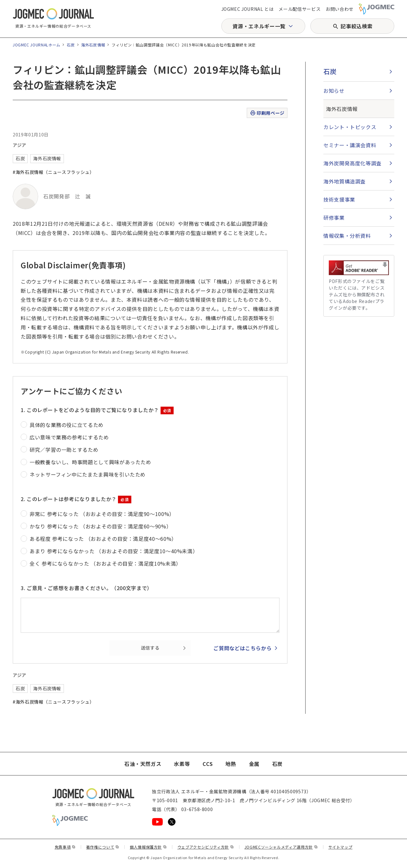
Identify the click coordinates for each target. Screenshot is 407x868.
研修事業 (334, 217)
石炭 (71, 45)
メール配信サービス (300, 9)
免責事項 (65, 847)
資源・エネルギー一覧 (259, 26)
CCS (208, 764)
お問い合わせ (340, 9)
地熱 (231, 764)
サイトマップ (341, 847)
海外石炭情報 (93, 45)
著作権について (103, 847)
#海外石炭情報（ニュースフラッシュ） (54, 172)
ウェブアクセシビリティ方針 (206, 847)
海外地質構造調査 (345, 181)
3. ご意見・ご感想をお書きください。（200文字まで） (86, 588)
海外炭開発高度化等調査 (352, 163)
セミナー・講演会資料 (350, 145)
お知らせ (334, 91)
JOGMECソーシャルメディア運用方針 (281, 847)
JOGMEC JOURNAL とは (248, 9)
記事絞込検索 (356, 26)
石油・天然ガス (143, 764)
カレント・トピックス (350, 127)
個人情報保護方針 (148, 847)
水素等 (182, 764)
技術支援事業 (339, 199)
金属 (254, 764)
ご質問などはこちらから (242, 648)
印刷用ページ (267, 113)
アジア (20, 145)
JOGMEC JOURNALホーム (37, 45)
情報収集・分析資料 (347, 236)
